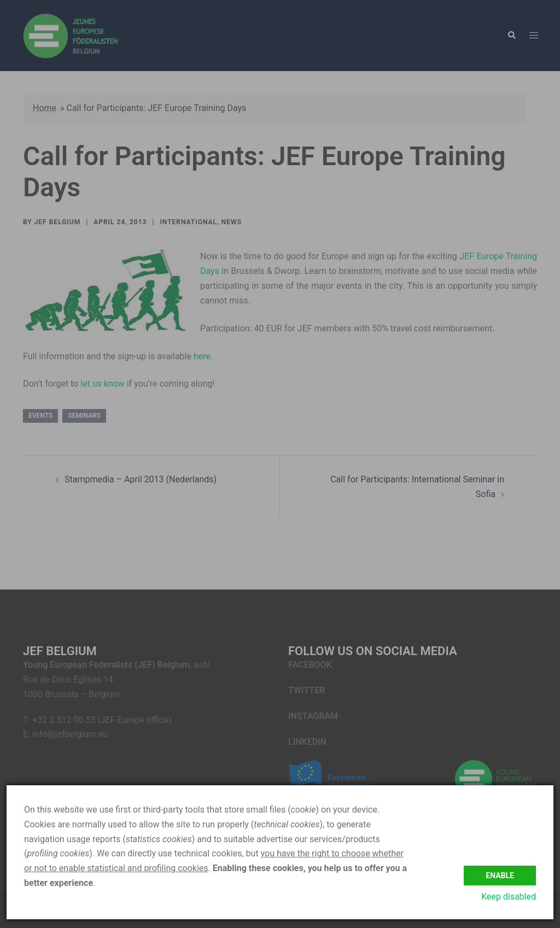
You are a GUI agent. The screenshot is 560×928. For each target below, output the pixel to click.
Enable (500, 873)
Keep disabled (509, 897)
